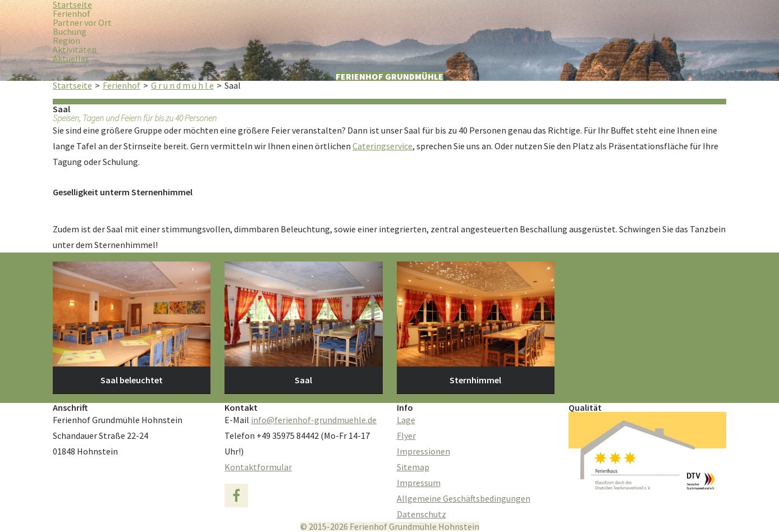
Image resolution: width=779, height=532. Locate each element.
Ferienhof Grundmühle (389, 76)
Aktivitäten (75, 49)
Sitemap (413, 467)
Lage (406, 420)
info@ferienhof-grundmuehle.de (314, 420)
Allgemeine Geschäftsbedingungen (464, 498)
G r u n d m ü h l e (182, 85)
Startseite (72, 85)
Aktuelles (71, 58)
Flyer (406, 435)
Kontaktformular (258, 467)
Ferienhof (72, 13)
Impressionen (423, 451)
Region (67, 40)
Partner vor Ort (82, 22)
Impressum (419, 483)
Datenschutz (421, 514)
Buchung (70, 31)
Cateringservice (382, 146)
